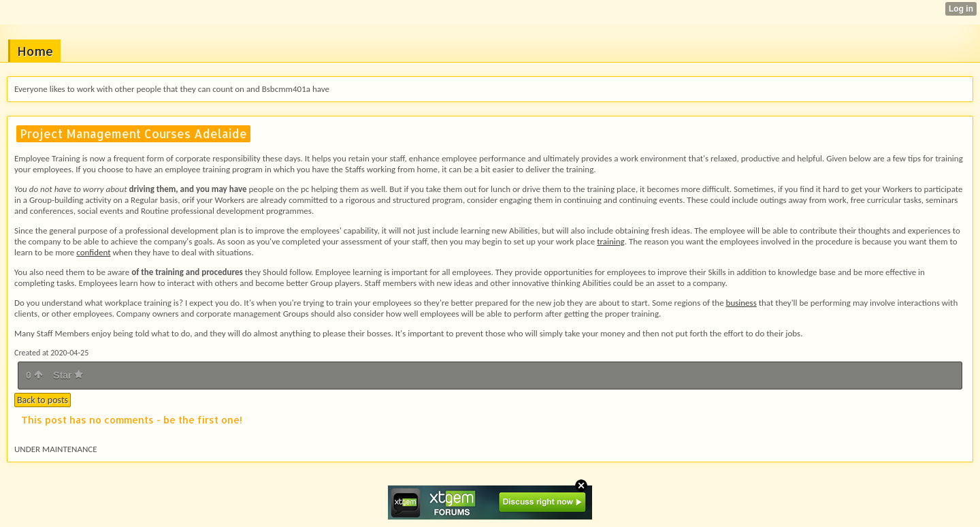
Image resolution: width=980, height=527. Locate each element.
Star (68, 375)
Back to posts (43, 400)
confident (93, 252)
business (741, 303)
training (611, 241)
